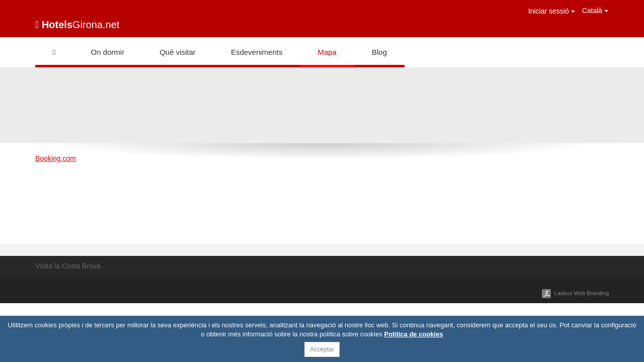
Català (595, 11)
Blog (379, 52)
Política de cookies (414, 334)
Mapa (327, 52)
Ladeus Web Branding (581, 293)
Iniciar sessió (552, 11)
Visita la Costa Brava (68, 266)
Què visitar (178, 52)
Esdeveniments (257, 52)
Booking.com (56, 158)
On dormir (107, 52)
